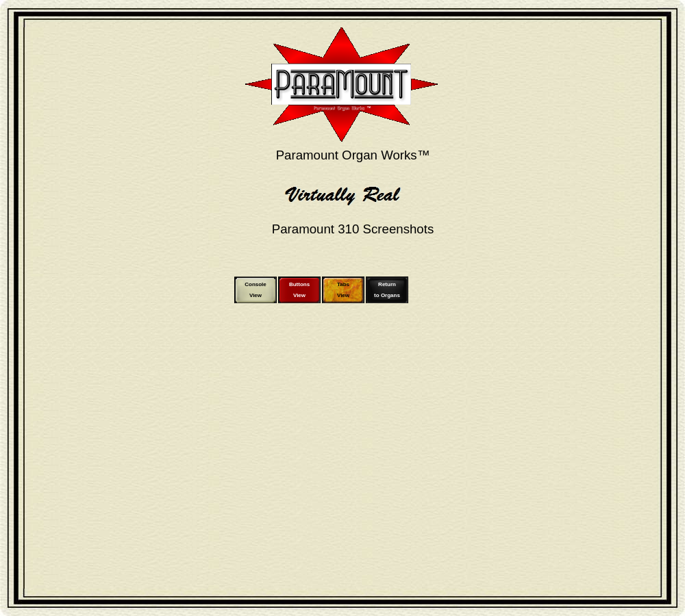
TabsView (343, 290)
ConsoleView (256, 290)
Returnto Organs (387, 290)
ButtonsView (299, 290)
